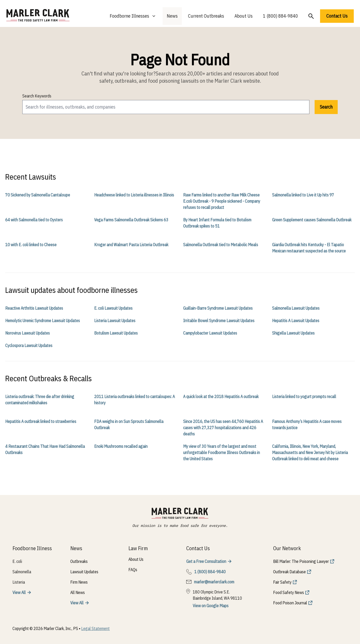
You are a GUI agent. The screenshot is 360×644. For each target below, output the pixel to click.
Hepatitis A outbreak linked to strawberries (41, 421)
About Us (244, 16)
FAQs (133, 570)
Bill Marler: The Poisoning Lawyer (301, 561)
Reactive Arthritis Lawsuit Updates (34, 308)
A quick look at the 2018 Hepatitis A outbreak (221, 397)
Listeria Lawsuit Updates (115, 321)
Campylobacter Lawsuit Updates (210, 333)
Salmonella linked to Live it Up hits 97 (303, 195)
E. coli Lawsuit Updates (113, 308)
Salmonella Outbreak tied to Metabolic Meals (221, 245)
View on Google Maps (211, 606)
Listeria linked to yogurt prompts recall (304, 397)
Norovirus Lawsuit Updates (27, 333)
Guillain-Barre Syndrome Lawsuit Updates (218, 308)
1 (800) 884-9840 (281, 16)
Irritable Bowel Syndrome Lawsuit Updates (219, 321)
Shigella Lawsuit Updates (293, 333)
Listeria (19, 582)
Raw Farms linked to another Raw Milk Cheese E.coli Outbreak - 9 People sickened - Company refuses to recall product (222, 201)
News (172, 16)
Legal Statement (95, 628)
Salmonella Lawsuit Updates (296, 308)
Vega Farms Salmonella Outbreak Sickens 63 (131, 220)
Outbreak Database (289, 572)
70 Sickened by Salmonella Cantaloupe (38, 195)
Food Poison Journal (290, 603)
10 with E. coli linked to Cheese (31, 245)
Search (326, 107)
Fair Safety (282, 582)
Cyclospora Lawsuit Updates (29, 345)
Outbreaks (79, 561)
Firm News (79, 582)
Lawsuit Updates (84, 572)
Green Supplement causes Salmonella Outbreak (312, 220)
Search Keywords (37, 96)
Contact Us (337, 16)
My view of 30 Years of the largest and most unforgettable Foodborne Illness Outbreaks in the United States (221, 452)
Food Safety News (289, 592)
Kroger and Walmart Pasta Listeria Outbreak (131, 245)
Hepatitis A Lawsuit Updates (296, 321)
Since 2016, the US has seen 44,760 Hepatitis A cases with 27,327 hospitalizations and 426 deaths (223, 428)
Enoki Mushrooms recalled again (121, 446)
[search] (166, 107)
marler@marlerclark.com (214, 582)
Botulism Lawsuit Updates (116, 333)
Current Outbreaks (206, 16)
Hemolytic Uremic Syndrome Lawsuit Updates (43, 321)
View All (19, 592)
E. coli (17, 561)
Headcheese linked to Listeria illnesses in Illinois (134, 195)
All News (78, 592)
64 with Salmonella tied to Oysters (34, 220)
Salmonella (22, 572)
